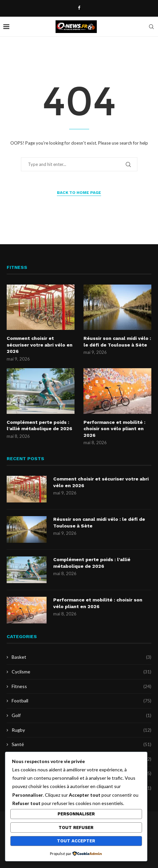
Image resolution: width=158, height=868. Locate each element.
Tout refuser (76, 828)
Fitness (81, 686)
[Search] (151, 27)
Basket (81, 657)
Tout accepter (76, 841)
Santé (81, 744)
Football (81, 701)
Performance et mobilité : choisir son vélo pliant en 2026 (114, 429)
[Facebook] (79, 8)
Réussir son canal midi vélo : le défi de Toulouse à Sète (117, 342)
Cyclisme (81, 672)
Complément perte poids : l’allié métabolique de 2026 (39, 426)
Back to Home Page (79, 193)
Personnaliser (76, 814)
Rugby (81, 730)
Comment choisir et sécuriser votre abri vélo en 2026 (40, 345)
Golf (81, 715)
